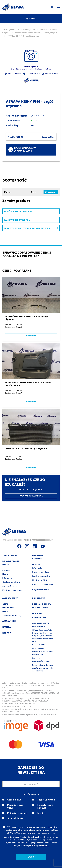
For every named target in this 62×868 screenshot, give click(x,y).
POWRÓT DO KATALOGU (31, 496)
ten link (45, 845)
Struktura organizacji (12, 615)
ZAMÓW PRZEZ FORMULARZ (19, 212)
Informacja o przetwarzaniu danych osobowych (42, 651)
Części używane (28, 30)
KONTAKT (51, 192)
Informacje (7, 578)
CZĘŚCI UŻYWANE (40, 590)
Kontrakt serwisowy (41, 572)
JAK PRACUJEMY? (10, 598)
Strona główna (9, 30)
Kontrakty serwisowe (12, 590)
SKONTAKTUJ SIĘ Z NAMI (31, 489)
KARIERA (7, 627)
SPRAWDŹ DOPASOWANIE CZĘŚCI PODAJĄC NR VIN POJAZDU (27, 254)
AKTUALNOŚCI (9, 621)
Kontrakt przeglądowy (43, 584)
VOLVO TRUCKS (10, 555)
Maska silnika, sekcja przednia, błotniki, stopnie (36, 33)
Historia (6, 611)
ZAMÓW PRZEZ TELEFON (17, 220)
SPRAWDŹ (31, 336)
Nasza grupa (8, 607)
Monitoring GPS (39, 580)
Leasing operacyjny (41, 576)
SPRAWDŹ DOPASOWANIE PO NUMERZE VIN (31, 228)
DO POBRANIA (39, 598)
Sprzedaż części (10, 586)
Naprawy (6, 574)
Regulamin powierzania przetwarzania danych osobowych (43, 668)
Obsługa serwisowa (11, 582)
